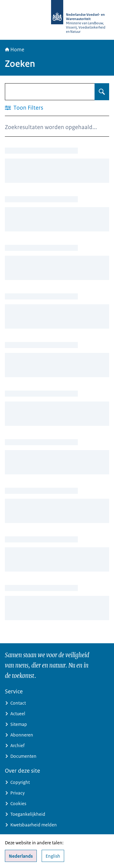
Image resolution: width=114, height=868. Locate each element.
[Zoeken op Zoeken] (102, 92)
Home (15, 50)
